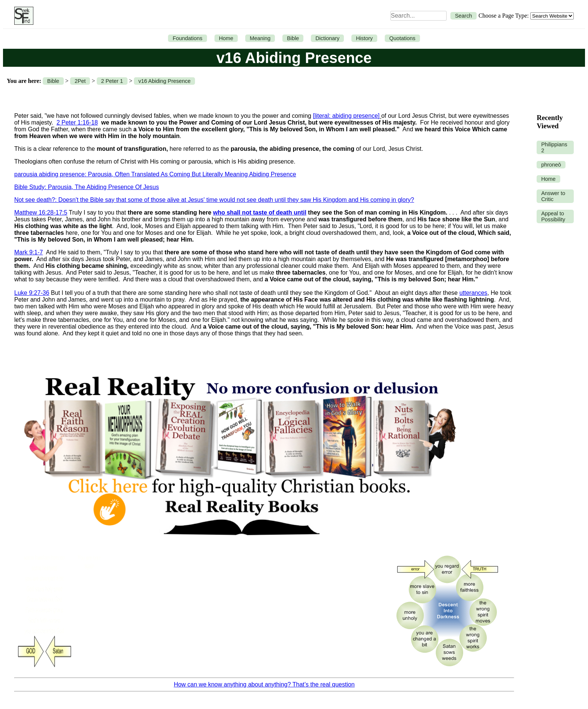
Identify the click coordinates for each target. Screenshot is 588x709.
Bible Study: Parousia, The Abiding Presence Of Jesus (87, 187)
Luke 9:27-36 (32, 293)
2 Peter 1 (112, 81)
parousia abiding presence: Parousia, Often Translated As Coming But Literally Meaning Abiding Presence (155, 174)
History (364, 38)
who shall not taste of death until (260, 213)
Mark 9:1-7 (28, 252)
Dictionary (327, 38)
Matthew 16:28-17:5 (41, 213)
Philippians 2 (554, 147)
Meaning (260, 38)
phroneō (551, 165)
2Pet (80, 81)
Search (463, 16)
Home (226, 38)
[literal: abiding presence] (346, 116)
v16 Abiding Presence (164, 81)
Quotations (402, 38)
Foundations (187, 38)
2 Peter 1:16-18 (77, 122)
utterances (473, 293)
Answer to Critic (553, 196)
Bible (293, 38)
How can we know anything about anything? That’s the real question (264, 684)
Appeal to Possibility (553, 216)
